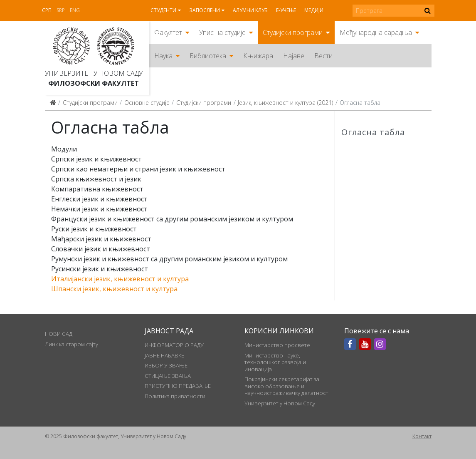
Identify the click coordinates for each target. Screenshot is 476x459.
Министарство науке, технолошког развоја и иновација (275, 362)
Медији (314, 10)
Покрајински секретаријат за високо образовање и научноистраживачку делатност (286, 386)
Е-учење (286, 10)
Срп (47, 10)
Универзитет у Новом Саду (94, 73)
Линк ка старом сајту (72, 344)
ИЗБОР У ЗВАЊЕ (166, 365)
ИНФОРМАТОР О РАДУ (174, 345)
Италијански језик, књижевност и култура (120, 279)
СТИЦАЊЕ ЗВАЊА (168, 376)
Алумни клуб (250, 10)
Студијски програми (293, 32)
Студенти (163, 10)
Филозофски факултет (94, 83)
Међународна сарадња (376, 32)
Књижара (258, 56)
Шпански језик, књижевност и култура (114, 289)
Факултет (168, 32)
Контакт (422, 436)
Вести (323, 56)
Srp (61, 10)
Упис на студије (222, 32)
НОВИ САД (59, 334)
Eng (75, 10)
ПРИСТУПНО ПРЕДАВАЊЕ (178, 386)
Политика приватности (175, 396)
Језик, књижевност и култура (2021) (285, 103)
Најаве (294, 56)
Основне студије (147, 103)
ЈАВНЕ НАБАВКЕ (164, 355)
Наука (163, 56)
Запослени (205, 10)
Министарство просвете (277, 345)
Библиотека (208, 56)
